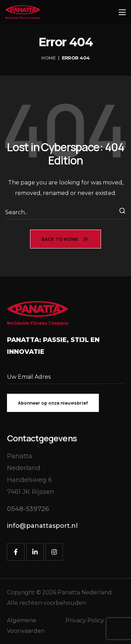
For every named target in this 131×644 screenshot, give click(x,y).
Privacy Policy (85, 620)
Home (48, 58)
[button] (28, 509)
